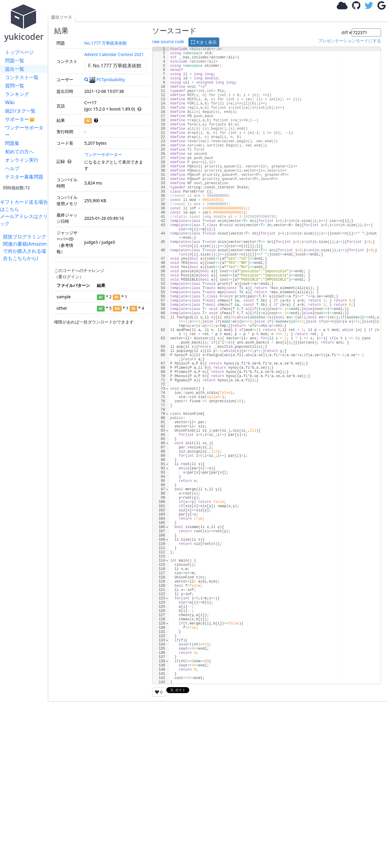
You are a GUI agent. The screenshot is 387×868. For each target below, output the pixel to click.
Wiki (10, 102)
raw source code (168, 41)
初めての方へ (19, 152)
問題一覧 (15, 61)
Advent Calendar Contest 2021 (114, 54)
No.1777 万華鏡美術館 (106, 43)
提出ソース (62, 17)
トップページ (19, 52)
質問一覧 (15, 86)
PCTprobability (107, 80)
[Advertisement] (25, 352)
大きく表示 (204, 42)
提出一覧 (15, 69)
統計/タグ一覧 (20, 111)
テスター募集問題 (24, 177)
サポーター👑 (20, 119)
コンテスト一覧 (22, 77)
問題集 (12, 143)
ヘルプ (12, 168)
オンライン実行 (22, 160)
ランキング (17, 94)
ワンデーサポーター (24, 131)
